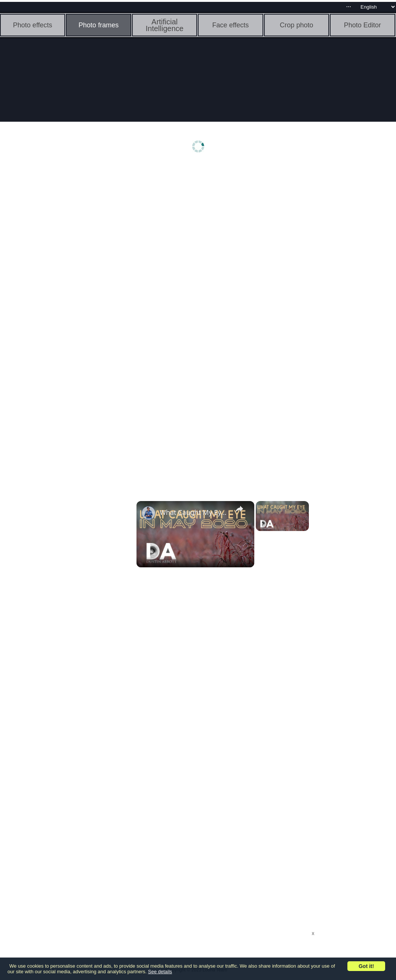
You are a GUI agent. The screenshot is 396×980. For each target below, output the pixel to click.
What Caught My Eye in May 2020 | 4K (194, 512)
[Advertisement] (58, 283)
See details (160, 972)
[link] (148, 513)
